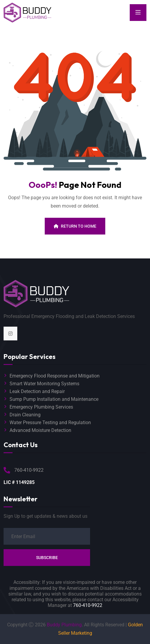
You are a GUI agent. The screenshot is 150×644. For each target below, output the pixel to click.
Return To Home (75, 226)
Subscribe (47, 558)
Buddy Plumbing (64, 625)
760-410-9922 (88, 605)
